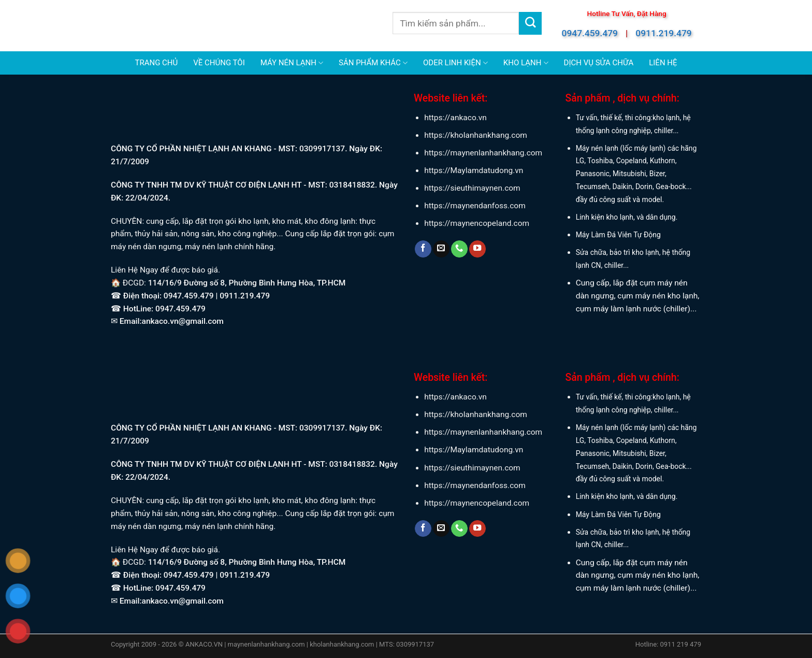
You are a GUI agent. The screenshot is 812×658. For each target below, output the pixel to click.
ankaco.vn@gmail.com (183, 321)
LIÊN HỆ (663, 63)
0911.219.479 (663, 33)
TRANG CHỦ (156, 63)
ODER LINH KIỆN (455, 63)
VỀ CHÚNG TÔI (219, 63)
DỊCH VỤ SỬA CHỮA (599, 63)
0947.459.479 (590, 33)
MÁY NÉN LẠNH (292, 63)
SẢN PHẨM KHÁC (373, 63)
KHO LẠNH (526, 63)
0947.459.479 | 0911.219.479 (217, 296)
